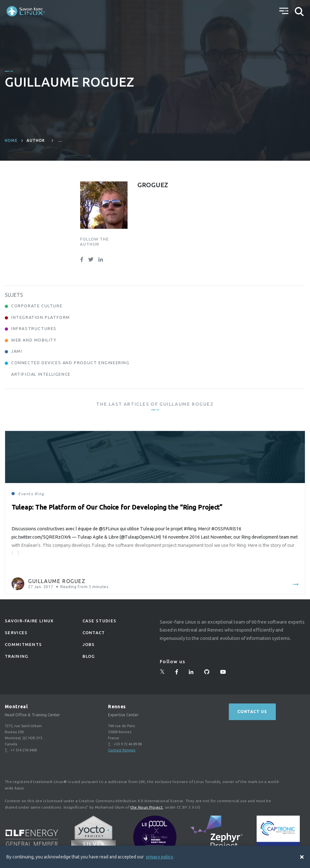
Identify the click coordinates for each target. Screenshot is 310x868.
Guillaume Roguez (57, 581)
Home (11, 140)
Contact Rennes (122, 750)
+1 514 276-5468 (24, 750)
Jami (17, 351)
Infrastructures (34, 328)
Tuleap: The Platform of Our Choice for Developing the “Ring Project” (117, 507)
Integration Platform (41, 317)
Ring (39, 494)
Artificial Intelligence (41, 374)
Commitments (23, 644)
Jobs (89, 644)
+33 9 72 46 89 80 (128, 744)
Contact (94, 633)
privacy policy (159, 857)
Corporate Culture (37, 306)
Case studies (100, 621)
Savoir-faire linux (29, 621)
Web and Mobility (34, 340)
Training (16, 656)
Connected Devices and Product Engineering (70, 363)
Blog (89, 656)
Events (26, 494)
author (36, 140)
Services (16, 633)
